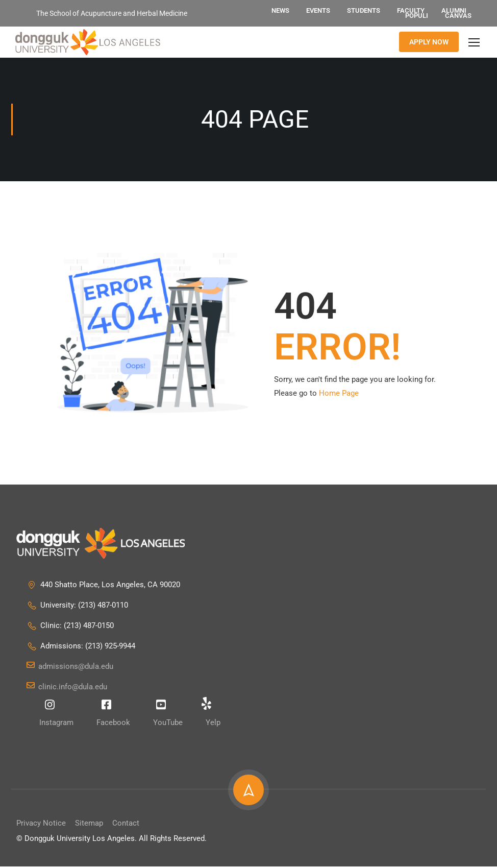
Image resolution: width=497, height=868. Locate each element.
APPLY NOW (429, 43)
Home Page (339, 395)
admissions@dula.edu (70, 668)
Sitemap (89, 825)
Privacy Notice (41, 825)
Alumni (454, 10)
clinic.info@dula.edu (67, 688)
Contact (126, 825)
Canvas (458, 16)
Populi (417, 16)
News (280, 10)
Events (318, 10)
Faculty (411, 10)
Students (364, 10)
